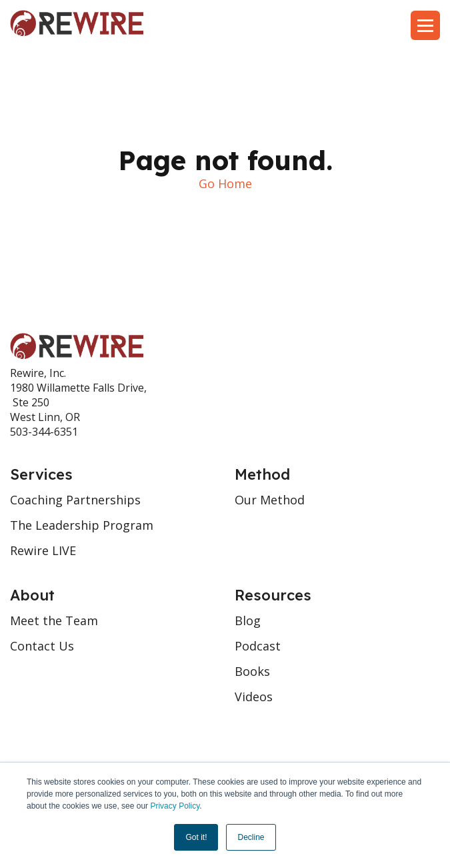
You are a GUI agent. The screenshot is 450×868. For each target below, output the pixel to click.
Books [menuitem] (252, 671)
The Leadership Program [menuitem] (82, 525)
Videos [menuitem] (254, 697)
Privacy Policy (175, 806)
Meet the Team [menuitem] (54, 620)
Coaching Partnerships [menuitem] (75, 500)
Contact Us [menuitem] (42, 646)
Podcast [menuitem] (258, 646)
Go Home (225, 183)
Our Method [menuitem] (270, 500)
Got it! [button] (196, 837)
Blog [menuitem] (248, 620)
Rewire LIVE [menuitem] (43, 550)
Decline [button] (251, 837)
